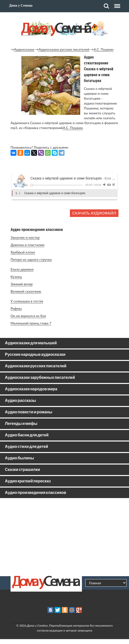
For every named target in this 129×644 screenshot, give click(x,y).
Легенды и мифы (21, 424)
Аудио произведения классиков (36, 493)
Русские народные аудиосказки (35, 355)
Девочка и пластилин (27, 245)
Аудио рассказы (20, 401)
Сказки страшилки (22, 470)
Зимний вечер (22, 284)
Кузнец (16, 277)
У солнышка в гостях (27, 301)
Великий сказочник (26, 291)
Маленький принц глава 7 (31, 323)
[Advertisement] (64, 537)
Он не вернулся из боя (28, 316)
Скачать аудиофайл (94, 213)
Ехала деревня (22, 269)
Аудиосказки (24, 49)
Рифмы (16, 308)
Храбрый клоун (23, 252)
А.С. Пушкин (104, 49)
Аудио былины (19, 458)
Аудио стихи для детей (26, 447)
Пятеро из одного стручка (31, 259)
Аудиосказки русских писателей (64, 49)
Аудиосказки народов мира (31, 389)
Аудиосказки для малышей (31, 343)
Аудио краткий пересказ (28, 481)
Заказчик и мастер (25, 237)
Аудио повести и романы (29, 412)
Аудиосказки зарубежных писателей (40, 378)
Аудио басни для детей (27, 435)
